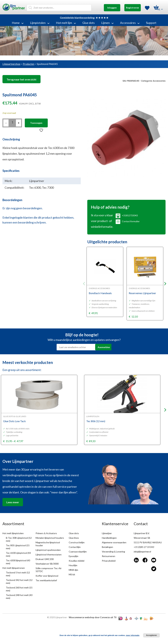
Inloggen (112, 8)
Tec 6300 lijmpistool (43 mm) (18, 562)
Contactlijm (75, 547)
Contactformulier (128, 221)
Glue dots (89, 23)
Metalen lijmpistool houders (50, 538)
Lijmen (107, 23)
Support (151, 23)
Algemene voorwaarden (114, 542)
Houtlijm (73, 565)
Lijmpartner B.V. (142, 533)
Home (18, 23)
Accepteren (151, 635)
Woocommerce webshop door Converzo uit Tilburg (95, 617)
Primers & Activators (46, 533)
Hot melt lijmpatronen (14, 568)
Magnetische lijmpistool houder (48, 544)
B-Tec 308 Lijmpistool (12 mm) (19, 539)
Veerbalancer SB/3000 (47, 564)
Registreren (132, 8)
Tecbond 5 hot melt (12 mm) (18, 574)
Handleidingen (109, 538)
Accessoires (130, 23)
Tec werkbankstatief (46, 580)
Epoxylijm (73, 556)
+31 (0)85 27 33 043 (144, 547)
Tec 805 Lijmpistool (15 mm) (18, 547)
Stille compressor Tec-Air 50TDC (49, 570)
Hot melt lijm (66, 23)
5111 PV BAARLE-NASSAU (148, 542)
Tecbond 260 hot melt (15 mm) (19, 589)
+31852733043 (127, 215)
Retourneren (109, 556)
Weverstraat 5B (142, 538)
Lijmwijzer (107, 533)
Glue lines (74, 538)
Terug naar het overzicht (21, 79)
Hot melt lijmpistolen (13, 533)
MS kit (72, 574)
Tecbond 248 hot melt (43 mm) (19, 597)
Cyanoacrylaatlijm (78, 552)
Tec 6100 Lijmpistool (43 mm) (18, 554)
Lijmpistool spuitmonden (48, 550)
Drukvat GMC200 (45, 559)
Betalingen (107, 547)
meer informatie (133, 635)
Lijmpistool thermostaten (49, 554)
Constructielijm (77, 542)
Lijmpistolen (40, 23)
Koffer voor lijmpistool (47, 576)
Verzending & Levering (113, 552)
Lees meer (13, 502)
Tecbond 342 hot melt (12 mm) (19, 581)
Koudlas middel (77, 561)
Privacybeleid (109, 561)
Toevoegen (36, 123)
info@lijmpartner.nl (142, 552)
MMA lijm (73, 570)
